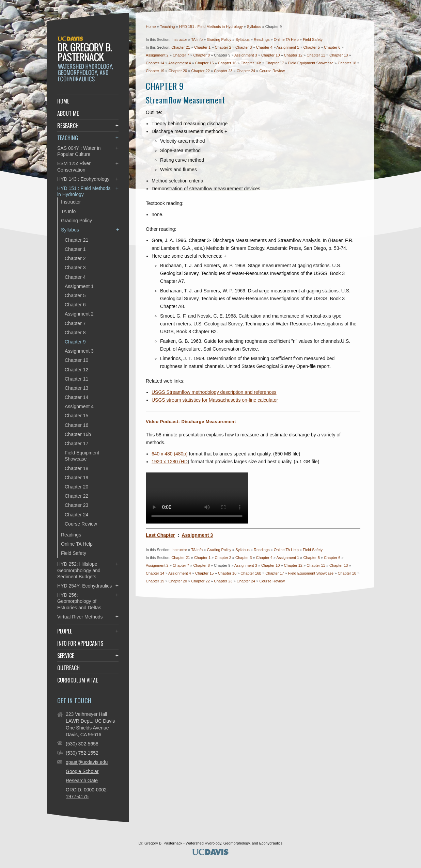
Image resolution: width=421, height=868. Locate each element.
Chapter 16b (251, 63)
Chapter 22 (200, 71)
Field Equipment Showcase (311, 63)
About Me (68, 113)
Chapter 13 (339, 55)
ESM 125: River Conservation (74, 166)
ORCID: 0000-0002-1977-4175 (87, 793)
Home (151, 27)
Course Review (272, 71)
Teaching (168, 27)
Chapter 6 (332, 47)
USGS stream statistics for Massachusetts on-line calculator (215, 400)
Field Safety (313, 39)
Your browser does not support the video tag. (197, 498)
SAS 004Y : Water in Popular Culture (79, 151)
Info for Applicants (80, 643)
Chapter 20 (178, 71)
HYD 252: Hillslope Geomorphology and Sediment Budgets (79, 570)
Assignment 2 (157, 55)
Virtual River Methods (80, 617)
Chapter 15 (204, 63)
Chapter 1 (202, 47)
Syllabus (255, 27)
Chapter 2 (223, 47)
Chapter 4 (264, 47)
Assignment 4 (180, 63)
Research (68, 126)
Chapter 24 (246, 71)
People (65, 631)
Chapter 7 (181, 55)
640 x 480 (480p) (170, 454)
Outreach (68, 668)
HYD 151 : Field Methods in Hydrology (212, 27)
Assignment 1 (288, 47)
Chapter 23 (223, 71)
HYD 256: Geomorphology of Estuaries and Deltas (79, 601)
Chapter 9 (75, 342)
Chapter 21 (181, 47)
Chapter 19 (155, 71)
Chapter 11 (316, 55)
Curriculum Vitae (77, 680)
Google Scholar (82, 771)
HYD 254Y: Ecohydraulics (84, 586)
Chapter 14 (155, 63)
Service (66, 656)
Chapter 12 (293, 55)
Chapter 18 (347, 63)
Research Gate (82, 781)
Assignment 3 (246, 55)
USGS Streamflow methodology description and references (214, 392)
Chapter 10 (270, 55)
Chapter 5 (311, 47)
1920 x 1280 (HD (170, 462)
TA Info (197, 39)
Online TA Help (286, 39)
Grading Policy (219, 39)
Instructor (179, 39)
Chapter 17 (275, 63)
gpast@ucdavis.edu (87, 762)
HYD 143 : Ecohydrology (83, 179)
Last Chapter (160, 535)
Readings (262, 39)
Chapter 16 (227, 63)
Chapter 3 (244, 47)
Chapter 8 (201, 55)
